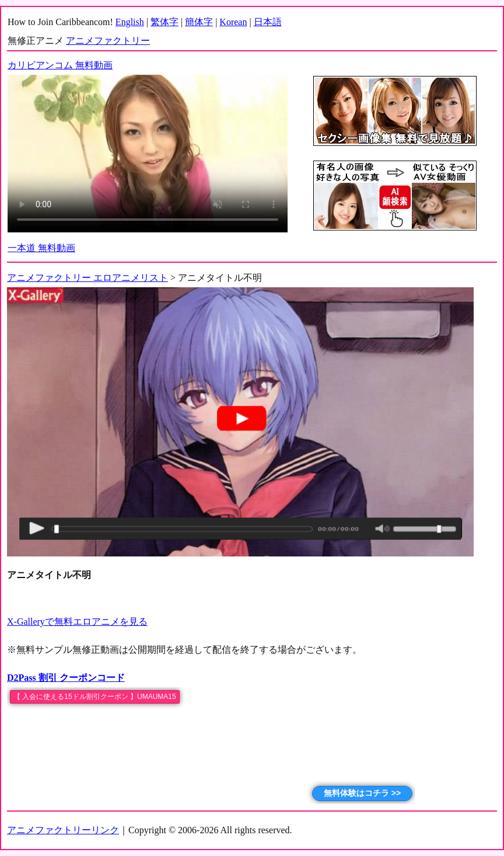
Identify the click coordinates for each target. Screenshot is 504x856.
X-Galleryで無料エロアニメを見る (77, 622)
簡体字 (199, 22)
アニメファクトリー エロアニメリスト (87, 278)
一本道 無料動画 (41, 248)
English (130, 22)
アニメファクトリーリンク (63, 830)
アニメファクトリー (108, 41)
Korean (233, 22)
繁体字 (164, 22)
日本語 (268, 22)
